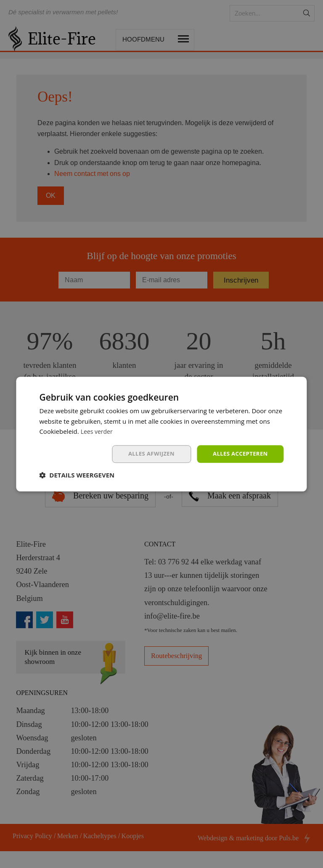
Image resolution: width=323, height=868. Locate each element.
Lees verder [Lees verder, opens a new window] (98, 431)
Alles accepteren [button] (238, 454)
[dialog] (161, 434)
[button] (77, 476)
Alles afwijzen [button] (146, 454)
